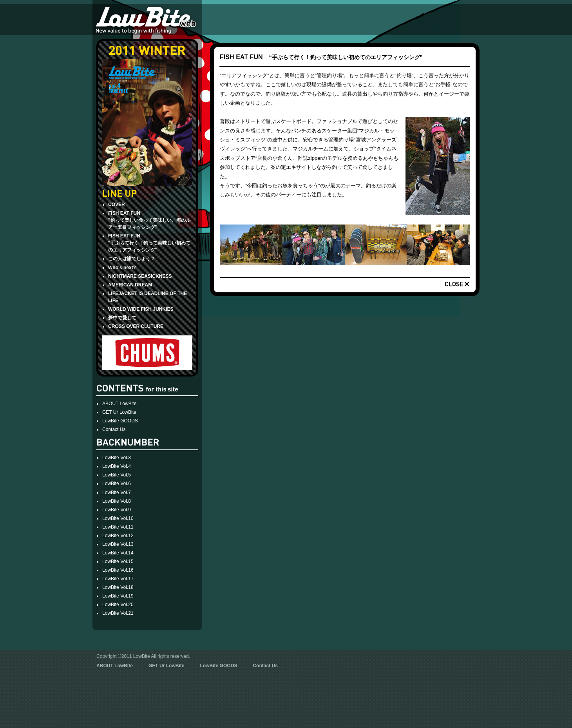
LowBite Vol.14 (118, 553)
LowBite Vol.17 (118, 579)
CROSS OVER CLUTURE (136, 326)
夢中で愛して (122, 318)
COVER (117, 205)
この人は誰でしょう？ (132, 259)
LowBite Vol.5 (117, 475)
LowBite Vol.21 (118, 613)
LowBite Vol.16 (118, 570)
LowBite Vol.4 (117, 466)
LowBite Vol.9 (117, 510)
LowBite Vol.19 (118, 596)
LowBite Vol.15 (118, 561)
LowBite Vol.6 (117, 484)
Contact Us (114, 429)
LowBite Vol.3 (117, 458)
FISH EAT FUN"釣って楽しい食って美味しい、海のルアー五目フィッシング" (149, 220)
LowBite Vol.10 (118, 518)
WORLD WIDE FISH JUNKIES (141, 309)
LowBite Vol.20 (118, 605)
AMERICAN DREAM (130, 285)
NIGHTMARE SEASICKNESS (140, 276)
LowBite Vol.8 (117, 501)
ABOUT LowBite (119, 404)
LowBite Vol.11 (118, 527)
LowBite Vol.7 (117, 493)
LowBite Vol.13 (118, 544)
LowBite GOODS (120, 421)
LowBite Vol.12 (118, 536)
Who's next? (122, 268)
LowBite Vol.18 (118, 587)
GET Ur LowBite (119, 412)
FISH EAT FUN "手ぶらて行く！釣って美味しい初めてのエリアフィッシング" (149, 243)
